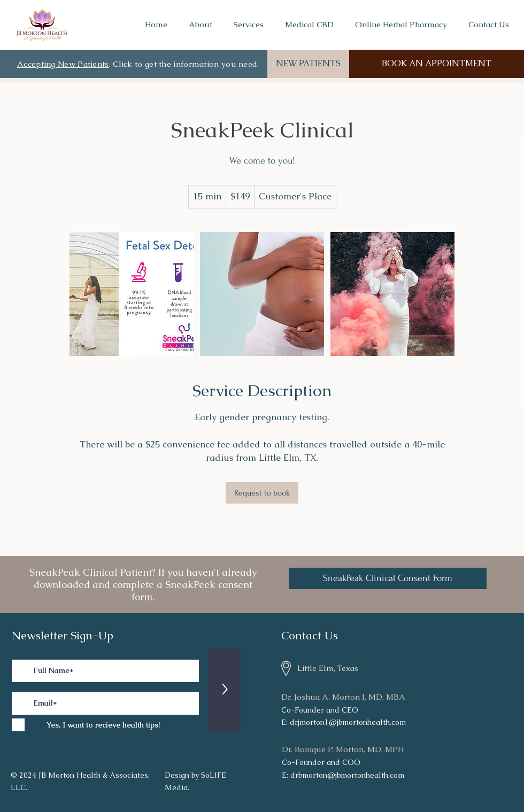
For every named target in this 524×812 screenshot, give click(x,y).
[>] (225, 690)
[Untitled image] (132, 294)
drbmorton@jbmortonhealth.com (347, 775)
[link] (262, 493)
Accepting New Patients (63, 64)
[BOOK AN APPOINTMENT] (437, 64)
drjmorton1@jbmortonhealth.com (348, 722)
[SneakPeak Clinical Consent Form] (388, 578)
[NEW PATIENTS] (308, 64)
